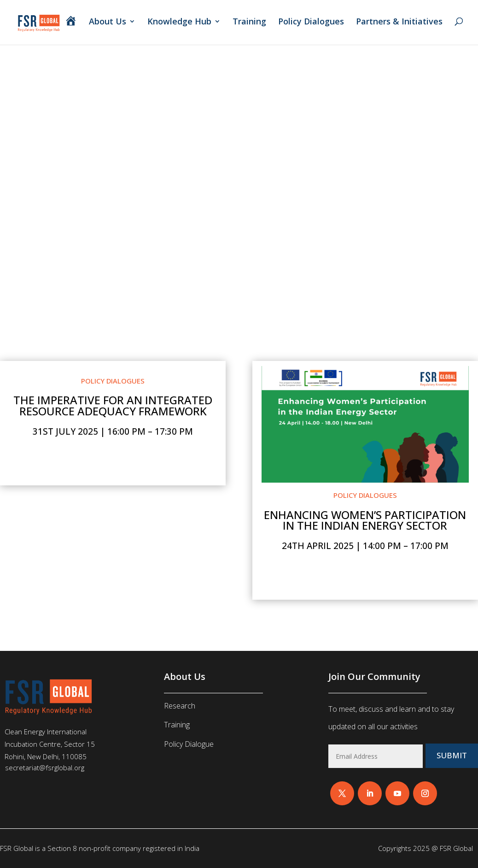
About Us (108, 23)
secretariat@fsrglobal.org (45, 768)
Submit (452, 756)
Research (180, 706)
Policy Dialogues (311, 23)
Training (249, 23)
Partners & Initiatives (400, 23)
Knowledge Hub (179, 23)
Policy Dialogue (189, 744)
